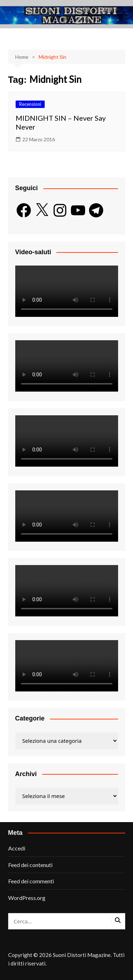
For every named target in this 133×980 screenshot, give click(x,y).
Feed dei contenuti (30, 865)
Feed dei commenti (31, 881)
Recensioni (30, 104)
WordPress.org (27, 898)
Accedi (17, 848)
